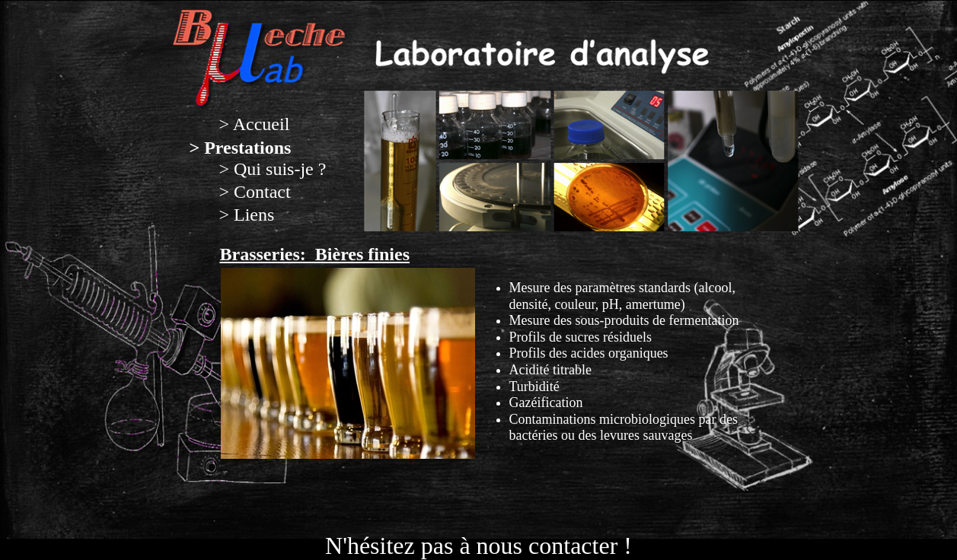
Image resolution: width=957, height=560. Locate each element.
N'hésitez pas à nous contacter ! (478, 546)
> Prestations (241, 148)
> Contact (255, 192)
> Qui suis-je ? (273, 169)
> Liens (247, 215)
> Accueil (255, 124)
